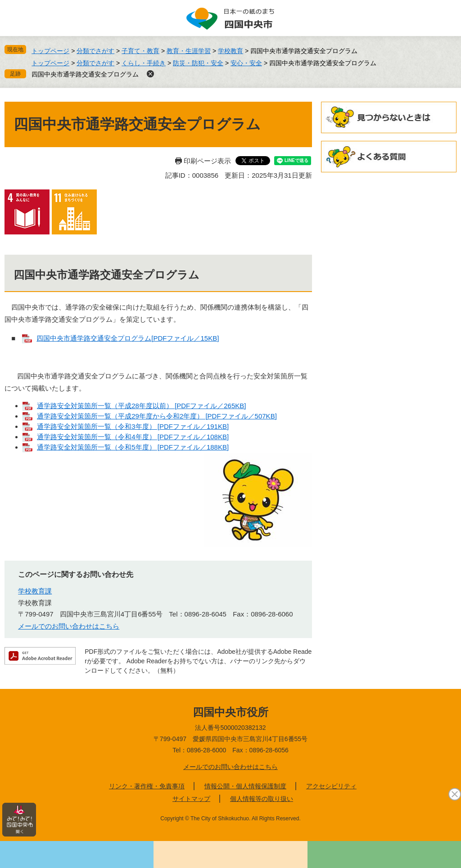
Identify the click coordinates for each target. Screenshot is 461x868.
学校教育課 (35, 591)
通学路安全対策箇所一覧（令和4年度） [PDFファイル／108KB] (133, 437)
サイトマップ (191, 799)
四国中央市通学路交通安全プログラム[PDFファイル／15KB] (128, 338)
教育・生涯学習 (189, 51)
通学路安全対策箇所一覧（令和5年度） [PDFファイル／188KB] (133, 447)
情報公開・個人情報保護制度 (245, 786)
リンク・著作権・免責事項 (147, 786)
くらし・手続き (144, 63)
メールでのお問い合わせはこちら (69, 626)
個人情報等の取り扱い (262, 799)
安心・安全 (246, 63)
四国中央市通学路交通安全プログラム (85, 74)
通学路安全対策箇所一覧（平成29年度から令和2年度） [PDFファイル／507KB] (157, 416)
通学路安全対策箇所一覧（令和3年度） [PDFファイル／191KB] (133, 426)
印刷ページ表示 (207, 161)
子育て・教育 (140, 51)
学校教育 (230, 51)
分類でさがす (95, 51)
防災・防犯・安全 (198, 63)
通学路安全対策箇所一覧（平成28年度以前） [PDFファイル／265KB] (141, 406)
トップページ (50, 51)
